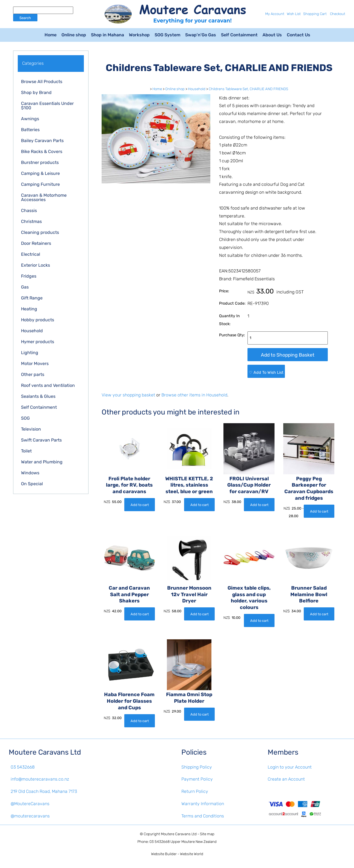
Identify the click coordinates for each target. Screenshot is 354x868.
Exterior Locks (36, 265)
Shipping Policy (197, 767)
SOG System (167, 35)
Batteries (30, 130)
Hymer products (38, 342)
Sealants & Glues (38, 396)
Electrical (31, 254)
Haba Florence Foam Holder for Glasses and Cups (129, 701)
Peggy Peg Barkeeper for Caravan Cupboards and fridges (309, 488)
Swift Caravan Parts (41, 440)
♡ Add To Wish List (266, 373)
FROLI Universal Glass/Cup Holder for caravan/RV (249, 485)
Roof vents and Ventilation (48, 385)
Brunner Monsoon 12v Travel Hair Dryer (189, 594)
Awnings (30, 119)
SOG (25, 418)
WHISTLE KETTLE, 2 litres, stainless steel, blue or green (189, 485)
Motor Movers (35, 364)
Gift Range (32, 298)
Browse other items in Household (194, 395)
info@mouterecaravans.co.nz (40, 779)
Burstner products (40, 162)
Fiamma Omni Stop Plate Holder (189, 698)
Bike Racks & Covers (42, 151)
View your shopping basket (128, 395)
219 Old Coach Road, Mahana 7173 (44, 791)
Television (31, 429)
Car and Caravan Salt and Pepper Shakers (129, 594)
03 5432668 (23, 767)
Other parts (33, 374)
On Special (32, 484)
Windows (30, 473)
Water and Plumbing (42, 462)
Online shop (74, 35)
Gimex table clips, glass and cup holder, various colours (249, 598)
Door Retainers (36, 243)
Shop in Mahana (107, 35)
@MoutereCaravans (30, 804)
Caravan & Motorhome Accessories (44, 197)
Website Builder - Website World (177, 854)
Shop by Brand (36, 92)
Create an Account (286, 779)
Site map (207, 834)
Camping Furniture (40, 184)
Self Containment (239, 35)
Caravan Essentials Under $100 (47, 106)
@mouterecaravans (30, 816)
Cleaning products (40, 232)
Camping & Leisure (40, 173)
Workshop (139, 35)
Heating (29, 309)
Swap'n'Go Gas (201, 35)
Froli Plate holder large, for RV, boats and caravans (129, 485)
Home (51, 35)
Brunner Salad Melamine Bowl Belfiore (309, 594)
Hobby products (38, 320)
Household (32, 331)
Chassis (29, 211)
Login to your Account (290, 767)
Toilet (26, 451)
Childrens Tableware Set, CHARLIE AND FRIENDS (248, 89)
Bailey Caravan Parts (42, 141)
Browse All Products (42, 82)
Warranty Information (203, 804)
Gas (25, 287)
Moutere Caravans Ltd (179, 834)
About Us (272, 35)
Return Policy (195, 791)
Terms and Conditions (203, 816)
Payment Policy (197, 779)
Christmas (31, 221)
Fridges (29, 276)
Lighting (30, 353)
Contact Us (299, 35)
